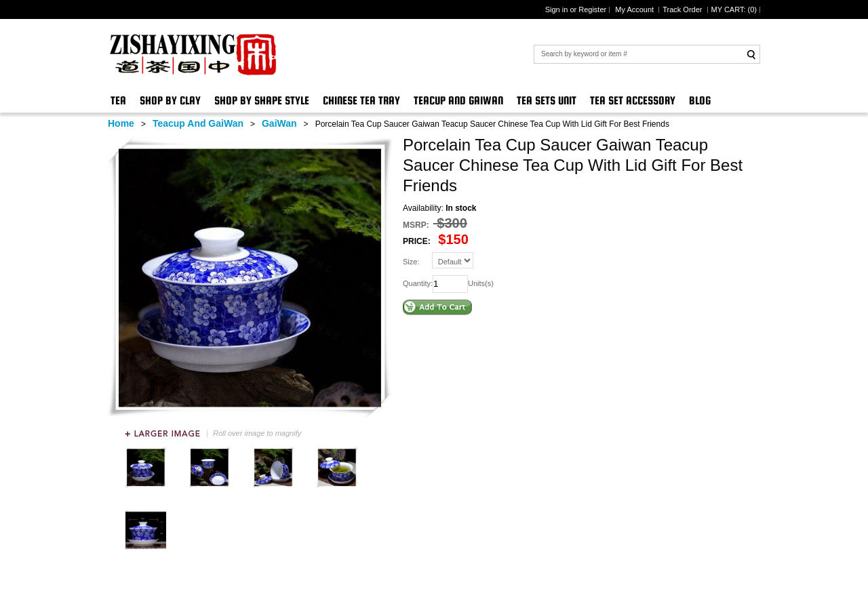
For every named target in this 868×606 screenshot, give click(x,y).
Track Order (683, 9)
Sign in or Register (576, 9)
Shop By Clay (170, 101)
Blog (700, 101)
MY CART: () (734, 9)
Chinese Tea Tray (361, 101)
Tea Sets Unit (547, 101)
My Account (635, 9)
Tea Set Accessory (633, 101)
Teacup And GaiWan (458, 101)
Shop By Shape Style (262, 101)
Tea (118, 101)
